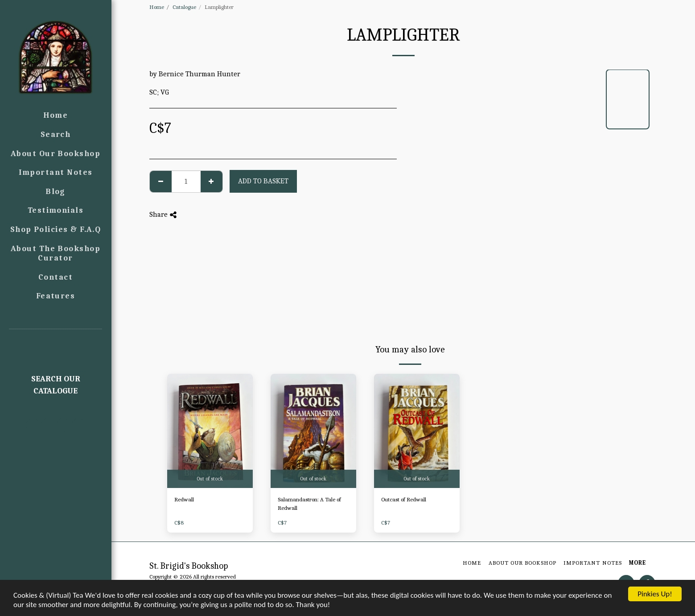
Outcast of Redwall (404, 499)
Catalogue (184, 7)
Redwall (184, 499)
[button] (56, 342)
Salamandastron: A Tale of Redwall (309, 504)
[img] (210, 431)
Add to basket (263, 181)
